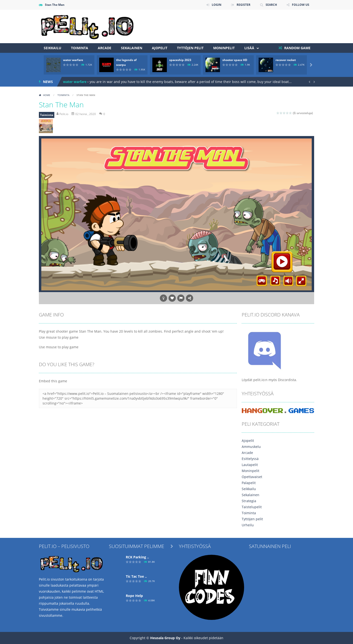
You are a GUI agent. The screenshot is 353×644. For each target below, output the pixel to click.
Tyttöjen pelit (190, 48)
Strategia (249, 501)
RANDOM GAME (297, 48)
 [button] (181, 298)
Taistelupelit (252, 507)
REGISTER (244, 5)
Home (47, 95)
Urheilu (248, 525)
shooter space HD (235, 60)
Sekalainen (132, 48)
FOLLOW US (301, 5)
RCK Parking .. (137, 557)
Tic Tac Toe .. (136, 576)
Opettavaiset (252, 477)
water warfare (73, 60)
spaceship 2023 (180, 60)
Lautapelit (250, 465)
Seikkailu (53, 48)
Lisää (249, 48)
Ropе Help (134, 596)
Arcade (105, 48)
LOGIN (217, 5)
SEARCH (271, 5)
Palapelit (249, 483)
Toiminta (80, 48)
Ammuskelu (251, 447)
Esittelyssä (250, 459)
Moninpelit (224, 48)
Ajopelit (160, 48)
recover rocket (286, 60)
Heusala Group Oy (165, 638)
